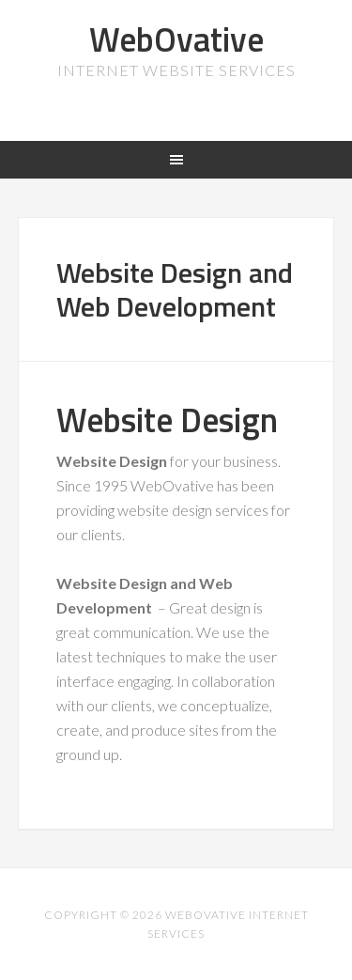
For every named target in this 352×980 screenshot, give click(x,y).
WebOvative (176, 39)
